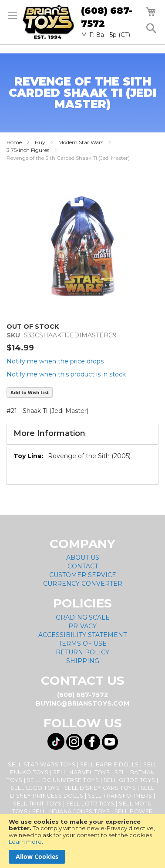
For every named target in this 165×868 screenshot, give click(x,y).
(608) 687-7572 (107, 17)
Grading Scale (83, 617)
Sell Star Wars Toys (42, 764)
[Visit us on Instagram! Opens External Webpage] (74, 742)
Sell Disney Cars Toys (100, 788)
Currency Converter (83, 584)
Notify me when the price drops (55, 361)
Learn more (25, 842)
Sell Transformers (120, 796)
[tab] (82, 434)
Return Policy (82, 652)
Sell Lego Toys (35, 788)
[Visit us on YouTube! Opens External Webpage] (110, 742)
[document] (82, 841)
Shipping (83, 661)
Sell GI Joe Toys (130, 780)
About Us (83, 558)
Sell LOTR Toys (90, 804)
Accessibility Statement (82, 635)
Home (14, 142)
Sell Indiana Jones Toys (71, 811)
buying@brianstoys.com (82, 703)
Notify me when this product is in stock (66, 374)
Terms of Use (82, 644)
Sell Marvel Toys (82, 772)
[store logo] (48, 22)
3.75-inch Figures (28, 150)
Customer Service (83, 575)
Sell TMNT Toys (37, 804)
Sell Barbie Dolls (109, 764)
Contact (83, 566)
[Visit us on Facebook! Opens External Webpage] (92, 742)
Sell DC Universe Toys (63, 780)
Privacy (82, 626)
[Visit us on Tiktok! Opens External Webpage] (56, 741)
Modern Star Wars (81, 142)
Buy (40, 142)
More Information (49, 433)
